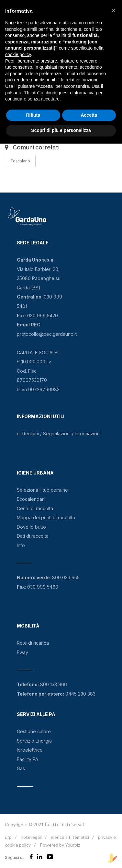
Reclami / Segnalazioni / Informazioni (61, 434)
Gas (21, 768)
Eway (22, 652)
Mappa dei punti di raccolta (46, 517)
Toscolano (20, 161)
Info (21, 545)
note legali (31, 837)
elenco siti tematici (70, 837)
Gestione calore (34, 731)
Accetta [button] (89, 115)
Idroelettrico (30, 750)
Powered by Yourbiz (60, 845)
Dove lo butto (31, 527)
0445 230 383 (80, 694)
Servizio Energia (34, 741)
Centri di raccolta (35, 508)
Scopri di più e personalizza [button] (61, 130)
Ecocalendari (31, 499)
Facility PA (28, 759)
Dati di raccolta (33, 536)
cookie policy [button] (18, 54)
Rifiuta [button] (33, 115)
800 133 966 (54, 684)
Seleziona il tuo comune (42, 490)
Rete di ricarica (33, 643)
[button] (114, 10)
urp (8, 837)
